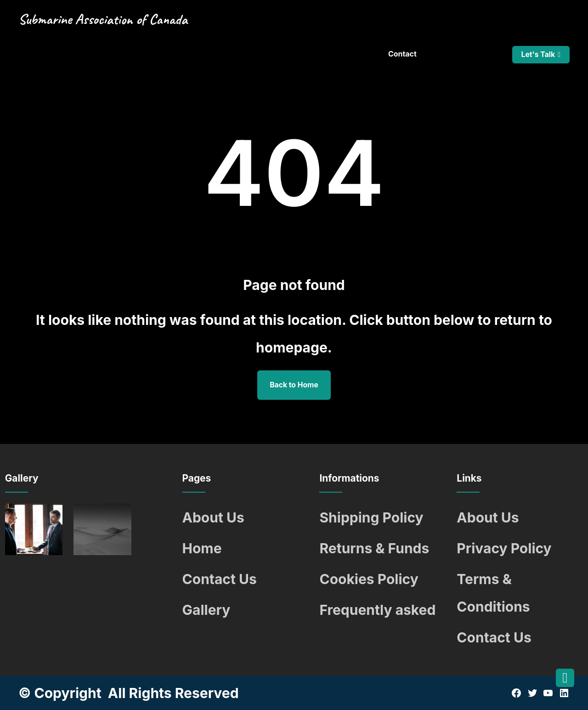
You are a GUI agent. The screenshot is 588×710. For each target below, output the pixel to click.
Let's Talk (538, 54)
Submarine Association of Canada (103, 19)
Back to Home (294, 385)
